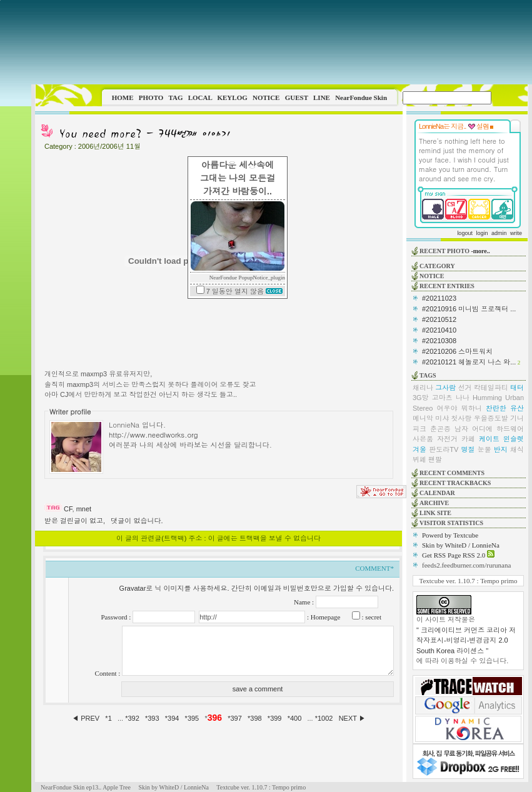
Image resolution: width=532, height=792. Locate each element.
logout (465, 233)
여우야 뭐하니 (459, 408)
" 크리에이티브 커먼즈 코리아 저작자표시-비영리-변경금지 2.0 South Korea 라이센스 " (466, 640)
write (516, 233)
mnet (84, 509)
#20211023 (439, 298)
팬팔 (435, 459)
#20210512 (439, 319)
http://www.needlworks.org (153, 434)
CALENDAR (437, 493)
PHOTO (151, 98)
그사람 (445, 388)
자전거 (447, 439)
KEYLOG (232, 98)
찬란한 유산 (505, 408)
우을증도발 (491, 418)
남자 (461, 429)
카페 (468, 439)
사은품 (423, 439)
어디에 (482, 429)
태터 (517, 388)
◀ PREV (87, 718)
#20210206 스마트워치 (457, 351)
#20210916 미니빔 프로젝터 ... (469, 309)
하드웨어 (510, 429)
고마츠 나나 (451, 398)
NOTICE (266, 98)
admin (499, 233)
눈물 (484, 449)
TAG (175, 98)
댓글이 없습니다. (137, 521)
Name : (305, 602)
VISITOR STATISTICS (451, 523)
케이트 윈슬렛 (501, 439)
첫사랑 (462, 418)
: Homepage (323, 617)
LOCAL (200, 98)
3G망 (421, 398)
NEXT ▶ (352, 718)
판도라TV (444, 449)
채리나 (423, 388)
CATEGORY (437, 266)
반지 (501, 449)
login (482, 233)
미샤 (442, 418)
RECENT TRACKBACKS (455, 483)
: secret (371, 617)
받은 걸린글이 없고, (75, 521)
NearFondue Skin (361, 98)
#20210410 (439, 330)
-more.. (480, 251)
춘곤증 (440, 429)
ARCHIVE (434, 503)
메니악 (423, 418)
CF (68, 509)
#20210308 (439, 341)
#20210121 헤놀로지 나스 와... (469, 362)
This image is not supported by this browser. (282, 42)
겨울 (419, 449)
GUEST (297, 98)
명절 (468, 449)
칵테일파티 (491, 388)
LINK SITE (435, 513)
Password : (117, 617)
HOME (123, 98)
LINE (322, 98)
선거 (465, 388)
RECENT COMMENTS (452, 473)
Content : (108, 673)
